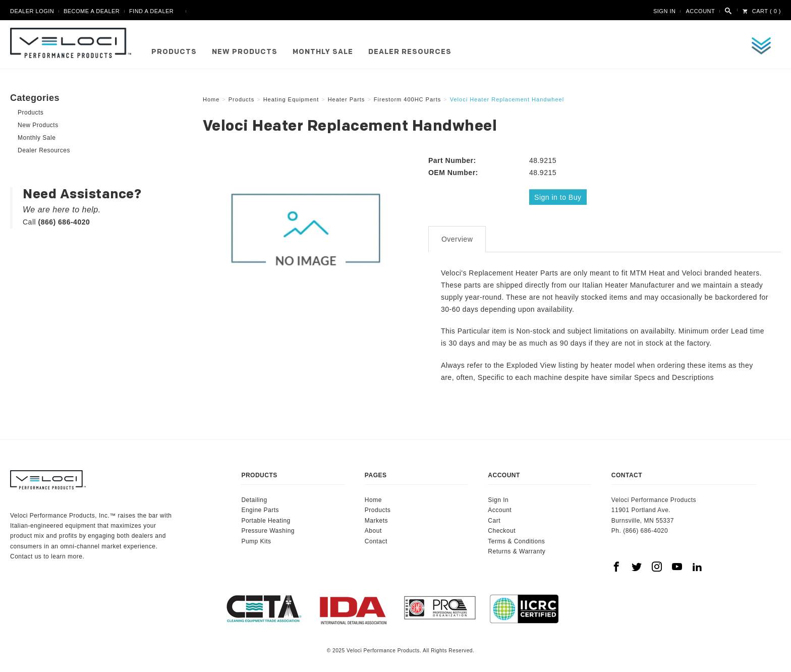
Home (373, 498)
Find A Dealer (151, 11)
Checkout (502, 529)
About (373, 529)
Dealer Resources (410, 52)
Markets (376, 519)
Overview (457, 238)
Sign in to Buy (559, 197)
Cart (494, 519)
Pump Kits (256, 539)
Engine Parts (260, 509)
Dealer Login (32, 11)
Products (174, 52)
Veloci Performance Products (73, 43)
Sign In (664, 11)
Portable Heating (266, 519)
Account (700, 11)
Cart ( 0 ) (762, 11)
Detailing (254, 498)
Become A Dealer (92, 11)
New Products (245, 52)
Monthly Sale (323, 52)
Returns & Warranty (517, 550)
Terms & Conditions (516, 539)
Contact (376, 539)
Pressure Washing (268, 529)
